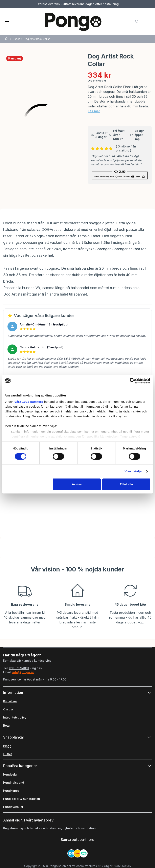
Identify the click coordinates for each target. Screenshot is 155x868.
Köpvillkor (10, 701)
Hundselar (10, 774)
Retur (7, 725)
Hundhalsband (14, 783)
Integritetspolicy (15, 717)
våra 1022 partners (29, 402)
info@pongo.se (23, 672)
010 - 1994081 (19, 668)
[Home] (7, 39)
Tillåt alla (126, 484)
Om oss (8, 709)
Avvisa (77, 484)
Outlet (16, 39)
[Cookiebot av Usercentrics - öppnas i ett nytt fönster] (133, 381)
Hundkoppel (12, 791)
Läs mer (94, 111)
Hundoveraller (13, 807)
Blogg (7, 746)
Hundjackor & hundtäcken (22, 799)
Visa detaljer (134, 471)
